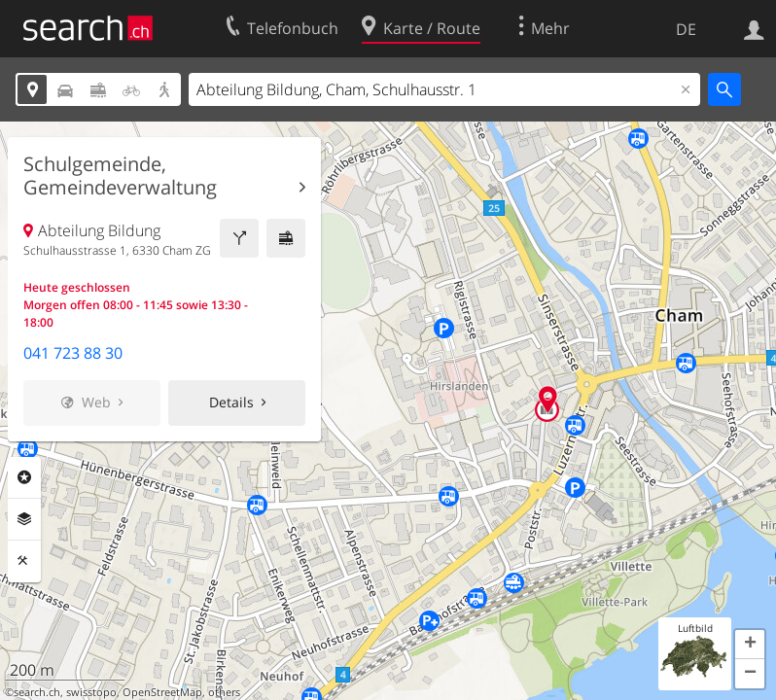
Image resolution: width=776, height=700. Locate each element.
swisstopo (91, 692)
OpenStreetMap (162, 692)
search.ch (37, 692)
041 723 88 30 (73, 353)
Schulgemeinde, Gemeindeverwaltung (120, 176)
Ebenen (24, 519)
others (224, 692)
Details (231, 402)
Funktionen (24, 561)
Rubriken (24, 477)
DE (686, 29)
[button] (750, 645)
